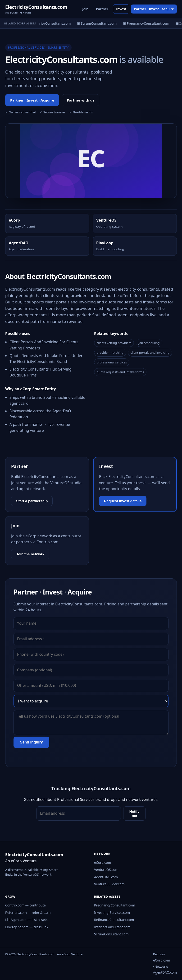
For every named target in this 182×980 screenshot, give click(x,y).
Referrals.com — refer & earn (28, 913)
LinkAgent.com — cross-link (27, 927)
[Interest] (91, 701)
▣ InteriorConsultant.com (51, 23)
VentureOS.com (106, 870)
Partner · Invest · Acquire (154, 9)
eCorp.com (103, 862)
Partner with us (81, 100)
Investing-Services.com (112, 913)
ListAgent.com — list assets (26, 920)
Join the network (30, 554)
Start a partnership (32, 501)
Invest (121, 9)
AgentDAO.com (106, 877)
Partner (102, 9)
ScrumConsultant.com (111, 934)
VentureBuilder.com (109, 884)
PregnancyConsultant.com (115, 905)
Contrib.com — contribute (25, 905)
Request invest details (123, 501)
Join (85, 9)
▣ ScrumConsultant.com (98, 23)
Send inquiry (31, 742)
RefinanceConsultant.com (114, 920)
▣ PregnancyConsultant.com (148, 23)
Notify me (134, 813)
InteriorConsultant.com (112, 927)
